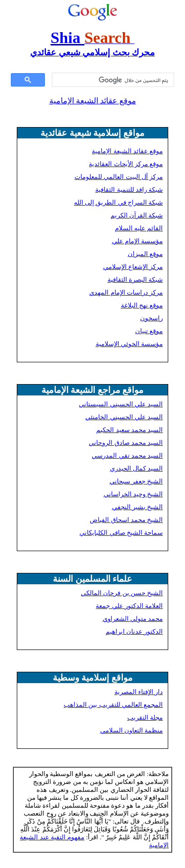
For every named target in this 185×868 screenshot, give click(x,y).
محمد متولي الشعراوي (133, 619)
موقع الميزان (145, 254)
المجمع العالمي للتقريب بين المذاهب (113, 705)
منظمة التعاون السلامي (132, 730)
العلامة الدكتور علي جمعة (129, 606)
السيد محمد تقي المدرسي (127, 456)
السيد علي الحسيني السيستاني (121, 404)
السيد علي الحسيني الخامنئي (124, 417)
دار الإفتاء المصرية (139, 692)
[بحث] (114, 80)
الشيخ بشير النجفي (138, 507)
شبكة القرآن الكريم (137, 215)
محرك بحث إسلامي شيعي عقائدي (92, 52)
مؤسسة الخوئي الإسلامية (129, 344)
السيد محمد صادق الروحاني (126, 443)
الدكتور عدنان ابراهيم (134, 631)
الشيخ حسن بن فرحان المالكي (122, 593)
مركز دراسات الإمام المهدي (126, 292)
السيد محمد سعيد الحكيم (129, 430)
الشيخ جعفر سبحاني (136, 481)
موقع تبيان (149, 331)
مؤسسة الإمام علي (138, 241)
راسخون (151, 318)
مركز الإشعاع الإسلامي (133, 267)
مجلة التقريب (145, 717)
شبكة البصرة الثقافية (135, 280)
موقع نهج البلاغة (142, 305)
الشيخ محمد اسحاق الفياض (126, 520)
